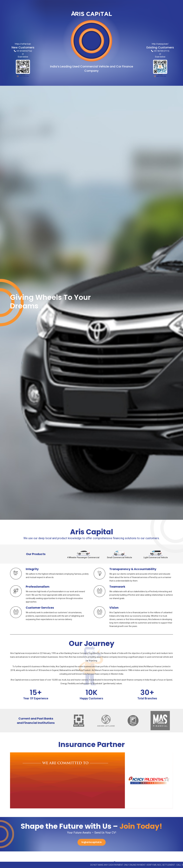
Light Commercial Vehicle (156, 554)
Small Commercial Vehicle (119, 554)
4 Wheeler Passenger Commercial (83, 554)
